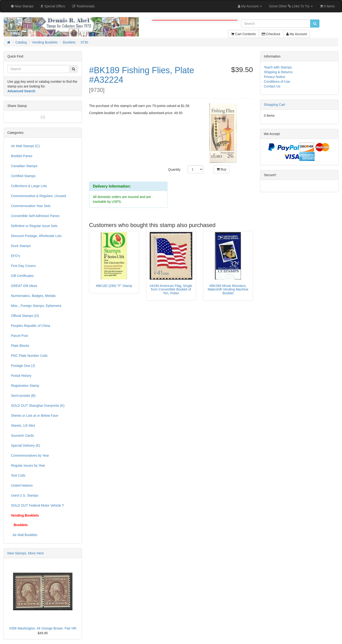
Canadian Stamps (24, 166)
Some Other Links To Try (291, 6)
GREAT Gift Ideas (24, 286)
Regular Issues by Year (28, 465)
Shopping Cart (275, 105)
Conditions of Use (277, 82)
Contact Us (272, 86)
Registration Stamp (25, 386)
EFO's (15, 256)
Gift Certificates (22, 276)
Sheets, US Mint (23, 426)
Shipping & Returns (278, 72)
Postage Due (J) (23, 366)
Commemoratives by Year (30, 455)
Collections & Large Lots (29, 186)
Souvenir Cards (22, 436)
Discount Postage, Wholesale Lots (36, 236)
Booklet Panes (22, 156)
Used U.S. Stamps (25, 495)
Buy (221, 169)
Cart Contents (243, 34)
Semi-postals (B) (23, 396)
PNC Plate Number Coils (29, 356)
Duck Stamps (21, 246)
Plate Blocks (20, 346)
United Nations (22, 485)
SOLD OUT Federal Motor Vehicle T (38, 505)
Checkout (271, 34)
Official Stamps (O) (25, 316)
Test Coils (18, 475)
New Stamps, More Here (26, 553)
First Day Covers (23, 266)
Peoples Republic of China (31, 326)
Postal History (21, 376)
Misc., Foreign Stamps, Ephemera (36, 306)
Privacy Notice (274, 77)
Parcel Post (19, 336)
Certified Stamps (23, 176)
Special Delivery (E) (26, 445)
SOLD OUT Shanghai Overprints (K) (38, 406)
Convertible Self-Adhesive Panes (35, 216)
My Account (297, 34)
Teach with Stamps (278, 67)
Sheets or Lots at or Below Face (35, 416)
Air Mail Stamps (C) (25, 146)
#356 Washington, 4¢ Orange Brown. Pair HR (43, 628)
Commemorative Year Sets (31, 206)
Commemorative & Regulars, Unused (38, 196)
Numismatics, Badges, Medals (33, 296)
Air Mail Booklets (24, 535)
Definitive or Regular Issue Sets (34, 226)
